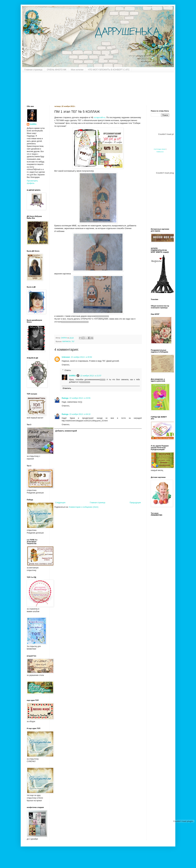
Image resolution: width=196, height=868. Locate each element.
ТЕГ (73, 341)
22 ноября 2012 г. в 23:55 (80, 398)
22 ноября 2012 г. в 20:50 (81, 357)
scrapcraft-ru (100, 117)
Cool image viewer (160, 149)
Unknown (66, 357)
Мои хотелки (77, 70)
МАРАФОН (66, 341)
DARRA (72, 376)
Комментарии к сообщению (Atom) (84, 507)
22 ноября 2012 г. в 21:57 (91, 376)
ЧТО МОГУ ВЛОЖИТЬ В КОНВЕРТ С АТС (109, 70)
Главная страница (33, 70)
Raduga (65, 398)
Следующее (60, 503)
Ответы (68, 370)
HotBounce (160, 152)
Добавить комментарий (66, 431)
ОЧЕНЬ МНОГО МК (57, 70)
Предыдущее (135, 503)
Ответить (66, 365)
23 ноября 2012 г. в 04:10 (80, 414)
